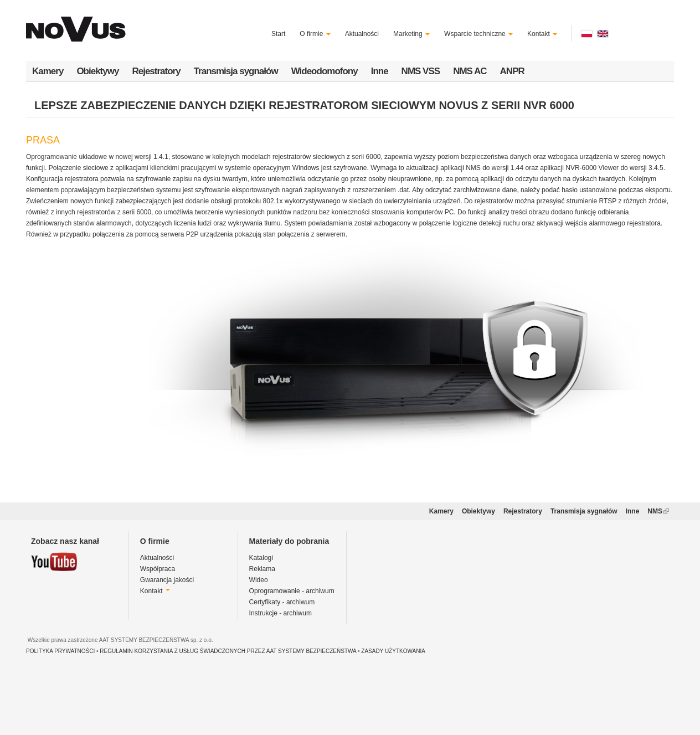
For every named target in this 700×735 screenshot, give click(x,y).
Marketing (411, 34)
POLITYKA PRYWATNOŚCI (60, 651)
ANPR (512, 71)
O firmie (315, 34)
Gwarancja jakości (167, 580)
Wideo (259, 580)
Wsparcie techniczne (478, 34)
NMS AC (470, 71)
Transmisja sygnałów (236, 71)
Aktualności (362, 34)
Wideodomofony (325, 71)
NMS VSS (421, 71)
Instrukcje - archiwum (280, 613)
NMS (658, 511)
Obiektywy (97, 71)
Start (278, 34)
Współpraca (158, 569)
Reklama (262, 569)
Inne (380, 71)
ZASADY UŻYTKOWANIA (393, 651)
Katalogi (261, 558)
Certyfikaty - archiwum (282, 602)
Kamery (48, 71)
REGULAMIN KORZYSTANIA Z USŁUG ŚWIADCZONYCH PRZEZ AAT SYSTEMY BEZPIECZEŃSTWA (228, 651)
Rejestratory (156, 71)
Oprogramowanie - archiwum (292, 591)
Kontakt (542, 34)
